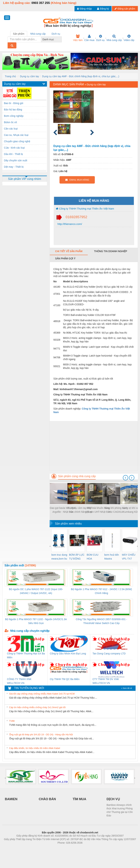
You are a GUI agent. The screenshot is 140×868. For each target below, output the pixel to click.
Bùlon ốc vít (11, 122)
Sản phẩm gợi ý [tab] (65, 258)
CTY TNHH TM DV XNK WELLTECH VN (106, 681)
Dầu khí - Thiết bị (14, 154)
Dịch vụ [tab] (56, 34)
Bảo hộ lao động (13, 110)
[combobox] (61, 39)
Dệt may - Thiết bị (14, 167)
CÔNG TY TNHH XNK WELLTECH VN (19, 681)
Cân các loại (11, 129)
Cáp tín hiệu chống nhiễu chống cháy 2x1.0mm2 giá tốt (37, 707)
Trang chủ (11, 76)
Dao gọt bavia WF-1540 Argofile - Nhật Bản (63, 510)
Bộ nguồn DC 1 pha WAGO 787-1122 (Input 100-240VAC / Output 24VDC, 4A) (36, 591)
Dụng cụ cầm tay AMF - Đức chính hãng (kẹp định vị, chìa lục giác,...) (81, 76)
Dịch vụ (101, 38)
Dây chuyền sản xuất (16, 160)
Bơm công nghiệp (14, 116)
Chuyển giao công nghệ (17, 141)
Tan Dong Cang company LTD (109, 654)
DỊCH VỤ (113, 799)
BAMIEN (11, 799)
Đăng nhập (84, 9)
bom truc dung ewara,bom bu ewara (59, 557)
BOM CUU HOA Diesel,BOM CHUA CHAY (94, 557)
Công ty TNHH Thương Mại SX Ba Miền (26, 655)
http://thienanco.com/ (69, 224)
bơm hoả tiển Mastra (112, 557)
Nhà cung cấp (114, 38)
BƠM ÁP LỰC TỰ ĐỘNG (77, 557)
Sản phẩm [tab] (19, 34)
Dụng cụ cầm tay (29, 76)
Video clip (129, 38)
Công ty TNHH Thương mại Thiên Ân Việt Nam (85, 209)
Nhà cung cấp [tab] (38, 34)
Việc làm (78, 38)
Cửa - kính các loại (14, 148)
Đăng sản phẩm (125, 9)
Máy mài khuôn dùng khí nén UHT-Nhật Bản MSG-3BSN (98, 510)
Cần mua (89, 38)
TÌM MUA (80, 799)
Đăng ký (103, 9)
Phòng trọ (48, 848)
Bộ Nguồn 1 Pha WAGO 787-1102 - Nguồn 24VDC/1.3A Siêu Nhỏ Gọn (36, 621)
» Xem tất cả (127, 688)
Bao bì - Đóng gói (14, 103)
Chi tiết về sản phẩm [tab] (69, 251)
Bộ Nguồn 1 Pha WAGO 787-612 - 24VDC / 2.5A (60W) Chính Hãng (101, 591)
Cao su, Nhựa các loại (16, 135)
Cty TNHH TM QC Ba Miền (65, 679)
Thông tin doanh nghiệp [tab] (111, 251)
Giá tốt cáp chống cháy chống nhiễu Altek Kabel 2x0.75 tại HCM (42, 694)
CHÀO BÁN (47, 799)
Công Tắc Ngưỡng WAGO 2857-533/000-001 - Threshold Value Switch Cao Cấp (101, 621)
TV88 (12, 721)
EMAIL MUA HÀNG (77, 180)
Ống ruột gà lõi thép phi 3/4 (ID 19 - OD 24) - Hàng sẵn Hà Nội (41, 735)
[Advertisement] (94, 446)
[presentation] (126, 478)
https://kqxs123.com (87, 848)
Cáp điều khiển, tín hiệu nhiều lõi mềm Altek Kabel (35, 748)
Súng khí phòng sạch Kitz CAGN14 (116, 510)
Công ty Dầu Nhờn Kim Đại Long (68, 654)
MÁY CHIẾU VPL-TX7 (129, 557)
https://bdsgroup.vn (65, 848)
